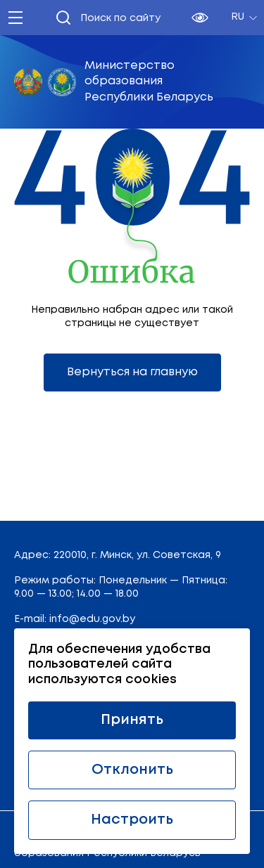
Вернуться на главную (132, 372)
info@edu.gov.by (92, 619)
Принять (132, 720)
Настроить (132, 820)
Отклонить (132, 770)
